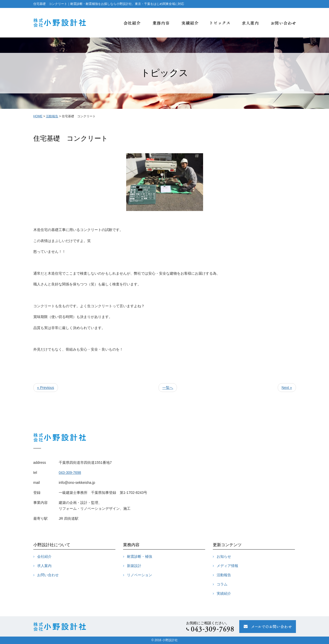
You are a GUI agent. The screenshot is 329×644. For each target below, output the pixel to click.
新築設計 (134, 566)
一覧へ (168, 388)
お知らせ (224, 556)
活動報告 (52, 116)
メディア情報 (227, 566)
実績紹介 (224, 593)
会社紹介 (44, 556)
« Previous (46, 388)
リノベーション (139, 575)
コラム (222, 584)
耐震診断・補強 (139, 556)
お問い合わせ (48, 575)
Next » (287, 388)
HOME (38, 116)
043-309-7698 (70, 473)
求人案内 (44, 566)
